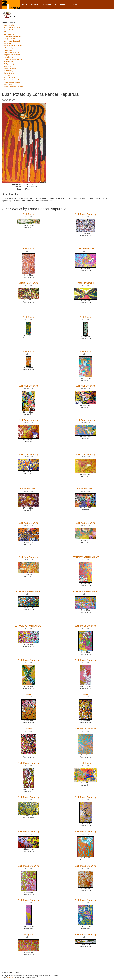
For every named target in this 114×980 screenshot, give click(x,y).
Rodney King (8, 66)
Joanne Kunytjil (9, 43)
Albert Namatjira (9, 25)
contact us (10, 978)
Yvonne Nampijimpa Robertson (14, 87)
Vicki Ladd (7, 75)
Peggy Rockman (9, 62)
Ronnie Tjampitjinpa (10, 68)
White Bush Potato (85, 249)
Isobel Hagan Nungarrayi (12, 41)
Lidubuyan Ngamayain (11, 48)
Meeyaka (28, 935)
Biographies (60, 4)
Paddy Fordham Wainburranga (14, 59)
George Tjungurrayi (10, 39)
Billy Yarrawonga (9, 34)
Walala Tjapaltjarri (9, 78)
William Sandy (8, 84)
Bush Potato (28, 214)
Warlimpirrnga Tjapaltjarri (12, 82)
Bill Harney (7, 32)
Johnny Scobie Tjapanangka (13, 46)
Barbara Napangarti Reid (12, 27)
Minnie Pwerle (8, 57)
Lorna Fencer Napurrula (11, 52)
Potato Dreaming (85, 283)
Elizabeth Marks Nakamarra (13, 36)
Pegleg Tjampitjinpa (10, 64)
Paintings (34, 4)
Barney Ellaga (8, 30)
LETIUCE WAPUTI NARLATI (85, 557)
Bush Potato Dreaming (85, 214)
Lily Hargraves (8, 50)
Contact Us (73, 4)
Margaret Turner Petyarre (12, 55)
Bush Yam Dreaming (28, 386)
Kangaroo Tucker (28, 489)
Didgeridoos (47, 4)
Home (25, 4)
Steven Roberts (9, 73)
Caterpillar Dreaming (28, 283)
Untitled (28, 694)
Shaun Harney (8, 71)
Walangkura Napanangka (12, 80)
